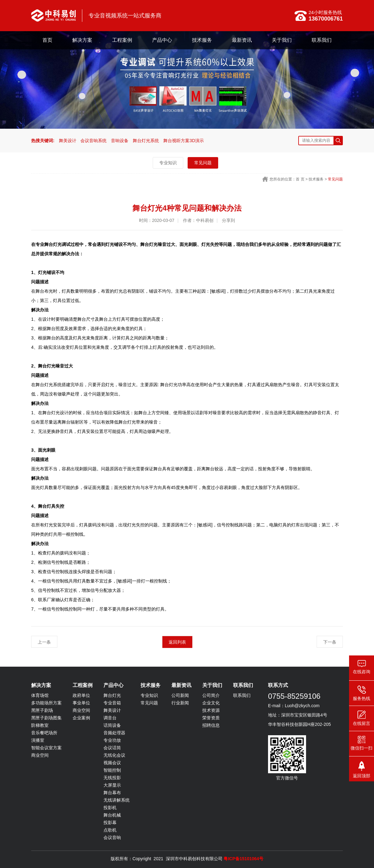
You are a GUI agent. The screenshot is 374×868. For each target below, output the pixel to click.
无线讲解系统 (117, 800)
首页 (47, 40)
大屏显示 (112, 785)
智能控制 (112, 770)
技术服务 (202, 40)
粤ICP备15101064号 (243, 859)
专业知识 (168, 163)
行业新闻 (180, 703)
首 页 (300, 179)
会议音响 (112, 837)
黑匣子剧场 (42, 710)
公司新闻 (180, 695)
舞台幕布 (112, 793)
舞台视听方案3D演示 (184, 141)
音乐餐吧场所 (44, 733)
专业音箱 (112, 703)
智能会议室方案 (46, 748)
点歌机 (110, 830)
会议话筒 (112, 748)
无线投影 (112, 778)
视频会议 (112, 763)
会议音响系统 (93, 141)
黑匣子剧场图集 (46, 718)
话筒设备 (112, 725)
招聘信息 (211, 725)
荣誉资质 (211, 718)
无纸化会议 (114, 755)
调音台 (110, 718)
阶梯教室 (40, 725)
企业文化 (211, 703)
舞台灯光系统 (146, 141)
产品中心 (162, 40)
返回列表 (177, 642)
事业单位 (81, 703)
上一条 (44, 642)
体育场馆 (40, 695)
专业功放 (112, 740)
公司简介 (211, 695)
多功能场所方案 (46, 703)
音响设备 (120, 141)
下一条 (330, 642)
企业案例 (81, 718)
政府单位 (81, 695)
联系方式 (278, 685)
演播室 (38, 740)
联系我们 (322, 40)
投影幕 (110, 822)
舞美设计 (68, 141)
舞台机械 (112, 815)
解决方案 (82, 40)
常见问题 (203, 163)
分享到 (228, 220)
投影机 (110, 808)
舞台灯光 (112, 695)
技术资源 (211, 710)
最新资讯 (242, 40)
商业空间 (40, 755)
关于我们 (282, 40)
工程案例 (122, 40)
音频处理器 (114, 733)
